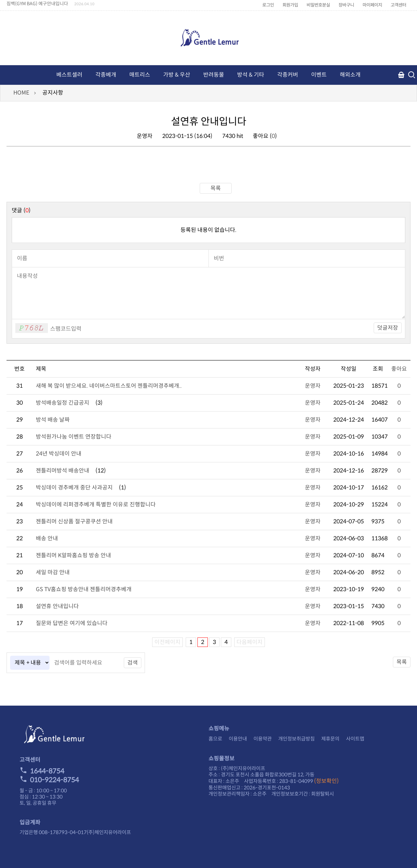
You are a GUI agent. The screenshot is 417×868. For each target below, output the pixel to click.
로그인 (268, 5)
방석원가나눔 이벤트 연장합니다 (74, 437)
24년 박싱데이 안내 (59, 454)
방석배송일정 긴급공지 (63, 403)
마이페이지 (372, 5)
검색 (133, 663)
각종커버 (288, 75)
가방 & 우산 (177, 75)
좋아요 (399, 369)
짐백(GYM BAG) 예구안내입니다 (37, 4)
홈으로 (215, 739)
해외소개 (350, 75)
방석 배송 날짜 (53, 420)
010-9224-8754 (49, 780)
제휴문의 (330, 739)
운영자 (313, 386)
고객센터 (398, 5)
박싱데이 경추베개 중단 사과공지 (74, 488)
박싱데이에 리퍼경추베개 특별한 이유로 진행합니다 (96, 505)
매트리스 (140, 75)
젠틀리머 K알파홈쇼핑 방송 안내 (73, 555)
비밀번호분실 (318, 5)
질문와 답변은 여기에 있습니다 (72, 623)
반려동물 (214, 75)
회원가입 (290, 5)
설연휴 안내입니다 (57, 606)
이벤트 (319, 75)
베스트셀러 (69, 75)
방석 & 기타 (251, 75)
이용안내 (238, 739)
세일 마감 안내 (53, 572)
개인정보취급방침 (296, 739)
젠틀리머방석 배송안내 (63, 471)
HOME (21, 93)
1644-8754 (42, 771)
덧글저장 (388, 328)
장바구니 (346, 5)
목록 (208, 188)
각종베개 (106, 75)
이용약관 (263, 739)
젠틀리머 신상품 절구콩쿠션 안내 (74, 522)
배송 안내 (47, 539)
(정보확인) (326, 781)
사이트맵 (355, 739)
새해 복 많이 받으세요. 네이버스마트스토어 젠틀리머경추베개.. (109, 386)
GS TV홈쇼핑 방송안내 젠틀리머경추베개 (84, 589)
